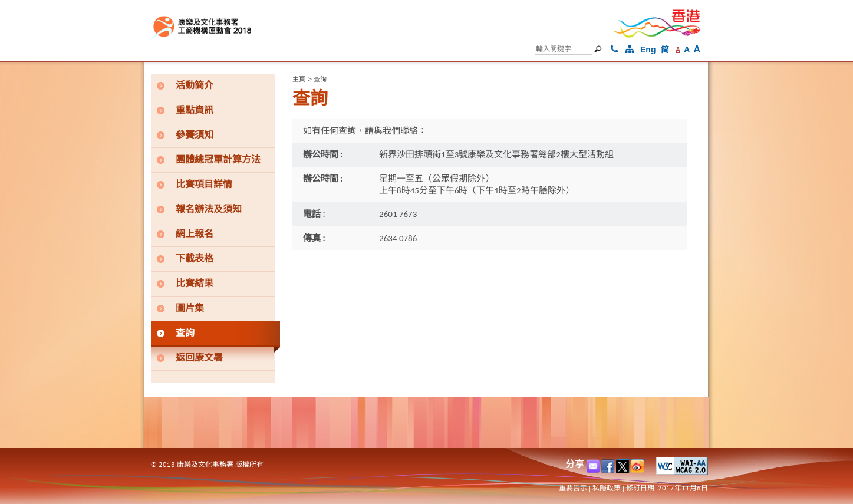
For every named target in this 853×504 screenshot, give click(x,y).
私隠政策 (607, 488)
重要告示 (573, 488)
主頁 (299, 79)
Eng (648, 50)
